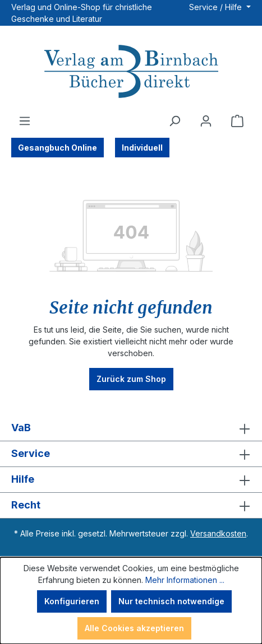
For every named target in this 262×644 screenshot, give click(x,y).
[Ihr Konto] (206, 121)
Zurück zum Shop (131, 379)
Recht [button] (131, 505)
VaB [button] (131, 428)
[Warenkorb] (237, 121)
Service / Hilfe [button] (217, 7)
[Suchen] (174, 121)
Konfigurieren (72, 601)
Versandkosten (218, 533)
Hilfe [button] (131, 480)
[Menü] (25, 121)
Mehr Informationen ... (185, 580)
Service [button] (131, 454)
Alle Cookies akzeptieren (134, 628)
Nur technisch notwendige (171, 601)
